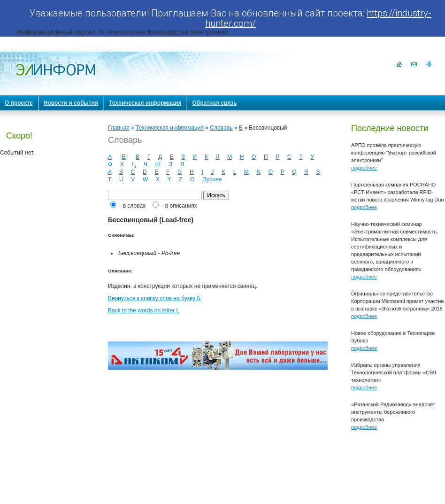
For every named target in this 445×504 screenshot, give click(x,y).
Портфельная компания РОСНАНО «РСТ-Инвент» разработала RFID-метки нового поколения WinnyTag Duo (398, 192)
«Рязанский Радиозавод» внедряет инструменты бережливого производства (393, 412)
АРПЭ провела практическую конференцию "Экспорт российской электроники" (394, 153)
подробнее (364, 168)
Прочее (212, 179)
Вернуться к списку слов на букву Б (154, 298)
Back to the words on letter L (144, 310)
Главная (119, 128)
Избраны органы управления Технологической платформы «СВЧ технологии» (394, 372)
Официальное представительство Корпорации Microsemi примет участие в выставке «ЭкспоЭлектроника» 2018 (398, 301)
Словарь (221, 128)
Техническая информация (170, 128)
